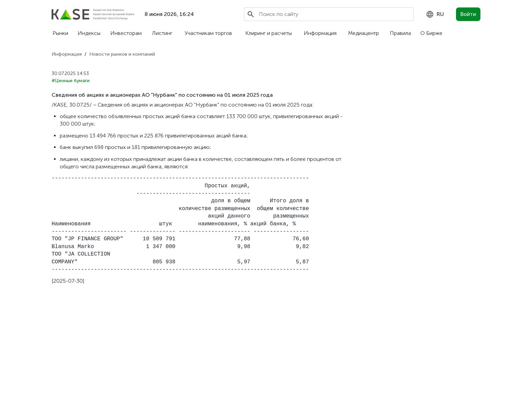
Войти (468, 14)
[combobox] (435, 14)
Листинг (162, 33)
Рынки (60, 33)
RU (435, 14)
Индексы (89, 33)
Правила (400, 33)
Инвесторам (126, 33)
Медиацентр (364, 33)
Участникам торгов (208, 33)
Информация (320, 33)
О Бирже (431, 33)
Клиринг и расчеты (269, 33)
